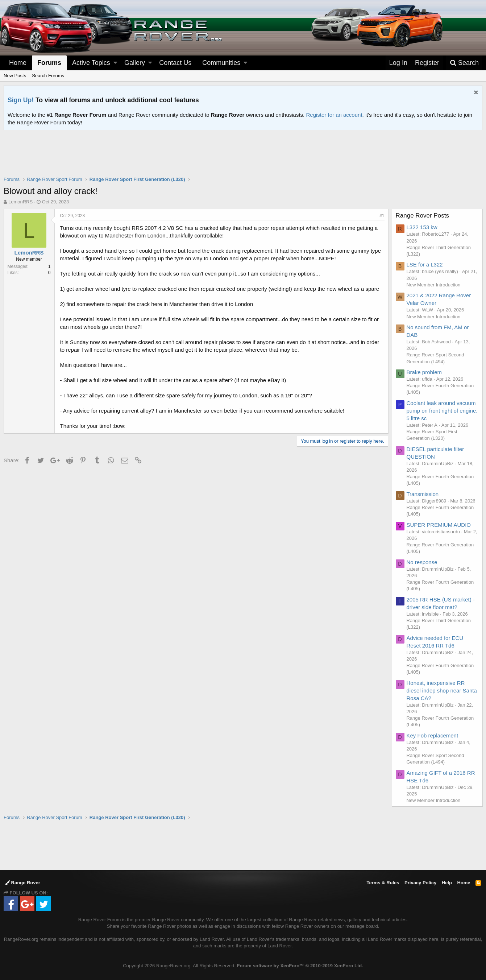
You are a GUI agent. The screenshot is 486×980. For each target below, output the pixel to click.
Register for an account (334, 115)
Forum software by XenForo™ (300, 966)
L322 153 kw (422, 227)
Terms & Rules (383, 883)
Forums (49, 63)
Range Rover (23, 883)
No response (422, 562)
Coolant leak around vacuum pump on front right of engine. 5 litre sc (442, 411)
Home (18, 63)
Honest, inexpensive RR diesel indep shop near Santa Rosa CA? (442, 690)
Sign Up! (21, 100)
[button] (115, 63)
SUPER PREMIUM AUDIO (439, 525)
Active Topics (91, 63)
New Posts (15, 76)
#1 (382, 216)
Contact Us (175, 63)
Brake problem (424, 372)
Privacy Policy (420, 883)
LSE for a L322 (425, 264)
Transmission (423, 494)
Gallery (135, 63)
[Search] (464, 63)
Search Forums (48, 76)
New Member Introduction (434, 285)
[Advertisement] (243, 158)
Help (447, 883)
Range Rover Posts (422, 216)
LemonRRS (20, 202)
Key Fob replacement (433, 735)
